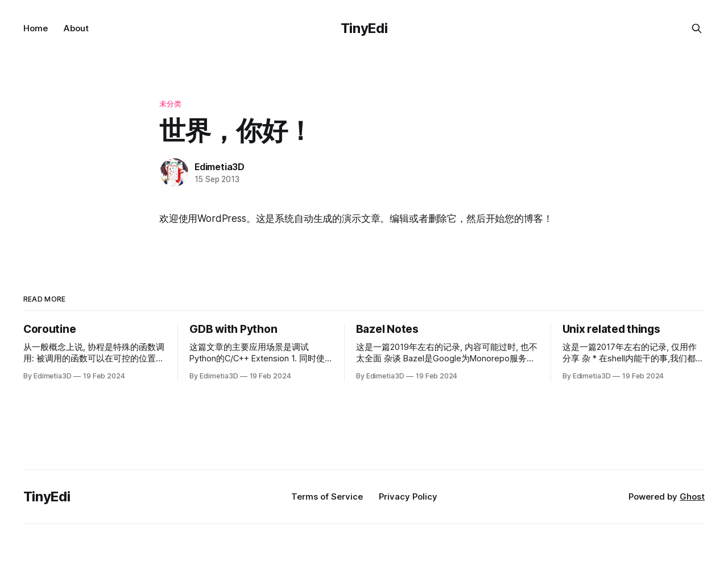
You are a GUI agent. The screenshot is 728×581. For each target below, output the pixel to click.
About (76, 28)
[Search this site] (697, 28)
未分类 (170, 104)
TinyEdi (364, 28)
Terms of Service (327, 496)
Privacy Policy (408, 496)
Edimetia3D (220, 167)
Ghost (692, 496)
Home (36, 28)
